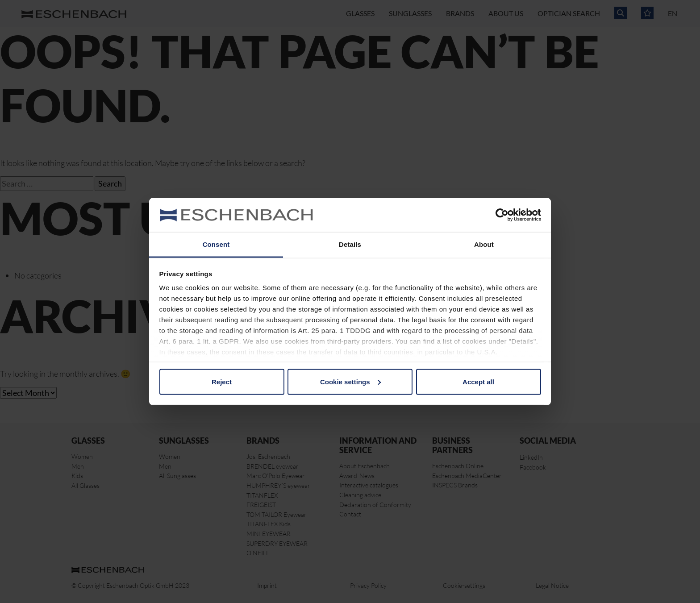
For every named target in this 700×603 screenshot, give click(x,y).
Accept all (478, 381)
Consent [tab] (216, 244)
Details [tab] (350, 244)
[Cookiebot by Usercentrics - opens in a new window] (502, 215)
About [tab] (484, 244)
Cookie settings (350, 381)
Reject (222, 381)
